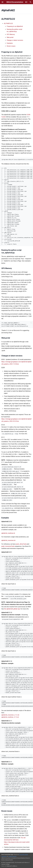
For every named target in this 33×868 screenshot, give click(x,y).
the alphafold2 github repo (12, 609)
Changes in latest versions (15, 40)
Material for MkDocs (12, 866)
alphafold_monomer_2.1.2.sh (10, 715)
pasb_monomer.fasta (8, 546)
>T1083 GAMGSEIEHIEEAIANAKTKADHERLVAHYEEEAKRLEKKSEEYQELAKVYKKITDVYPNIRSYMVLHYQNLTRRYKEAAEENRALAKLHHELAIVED (17, 589)
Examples (10, 43)
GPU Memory (11, 34)
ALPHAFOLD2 (8, 23)
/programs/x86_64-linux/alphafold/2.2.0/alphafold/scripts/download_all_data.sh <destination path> (17, 159)
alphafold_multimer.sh (8, 533)
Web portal (10, 37)
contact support (12, 856)
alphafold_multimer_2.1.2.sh (10, 717)
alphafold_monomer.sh (8, 540)
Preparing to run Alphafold (15, 26)
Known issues (11, 46)
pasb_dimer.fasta (21, 544)
